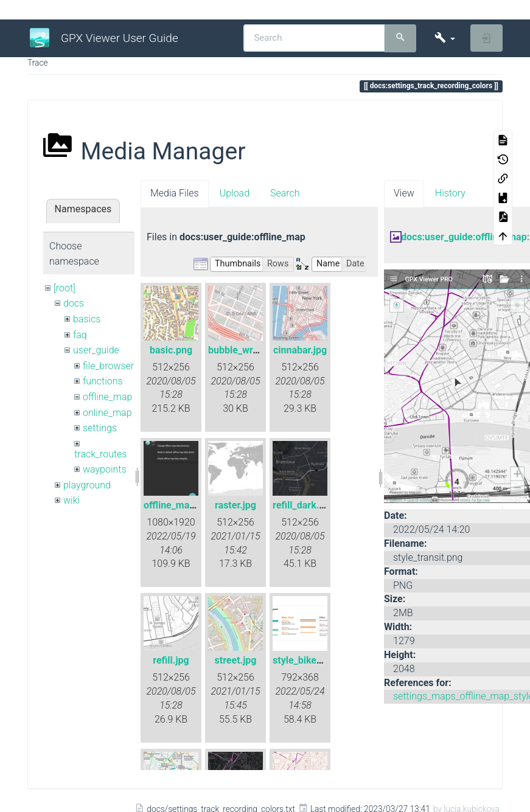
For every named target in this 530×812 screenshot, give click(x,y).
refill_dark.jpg (303, 505)
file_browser (108, 366)
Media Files (175, 193)
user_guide (96, 350)
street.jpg (236, 660)
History (450, 193)
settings (100, 428)
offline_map (107, 397)
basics (87, 319)
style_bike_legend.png (321, 660)
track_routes (100, 454)
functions (103, 381)
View (404, 193)
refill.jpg (171, 660)
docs (74, 303)
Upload (235, 193)
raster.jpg (235, 505)
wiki (71, 500)
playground (87, 485)
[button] (445, 38)
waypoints (105, 469)
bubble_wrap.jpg (244, 350)
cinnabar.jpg (300, 350)
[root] (65, 288)
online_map (107, 413)
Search (285, 193)
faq (80, 335)
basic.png (171, 350)
